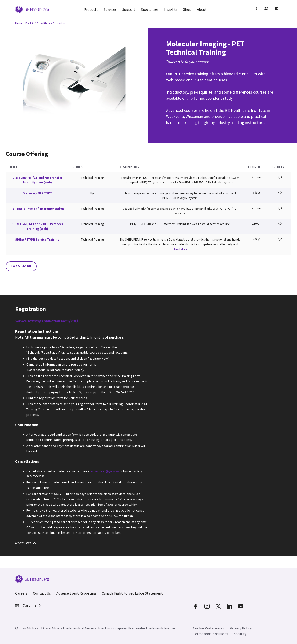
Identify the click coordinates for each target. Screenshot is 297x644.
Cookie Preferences (208, 628)
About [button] (202, 9)
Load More (21, 266)
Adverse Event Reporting (76, 593)
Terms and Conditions (210, 634)
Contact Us (42, 593)
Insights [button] (171, 9)
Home (19, 23)
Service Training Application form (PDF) (47, 321)
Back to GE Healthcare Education (45, 23)
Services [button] (110, 9)
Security (240, 634)
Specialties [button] (150, 9)
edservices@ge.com (105, 471)
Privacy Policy (241, 628)
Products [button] (91, 9)
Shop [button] (187, 9)
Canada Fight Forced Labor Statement (132, 593)
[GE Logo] (32, 9)
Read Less (25, 543)
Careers (21, 593)
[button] (256, 13)
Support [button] (129, 9)
